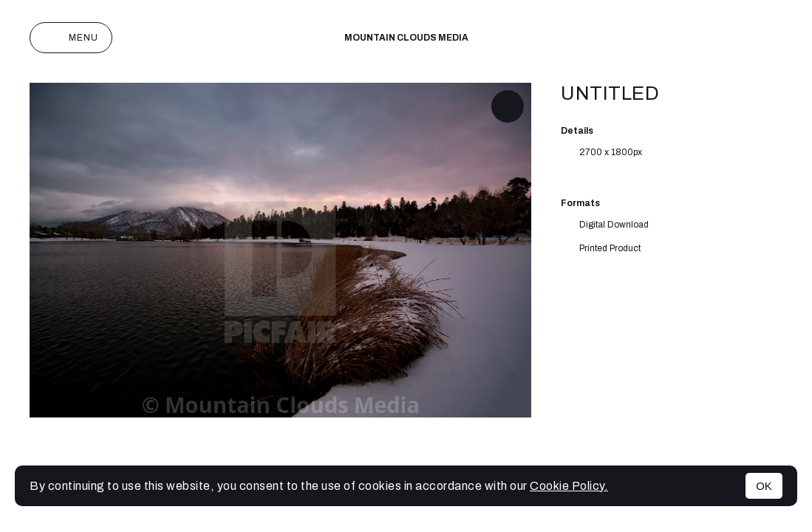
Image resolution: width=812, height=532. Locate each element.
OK (764, 486)
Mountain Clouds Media (406, 38)
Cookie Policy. (569, 486)
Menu (71, 38)
